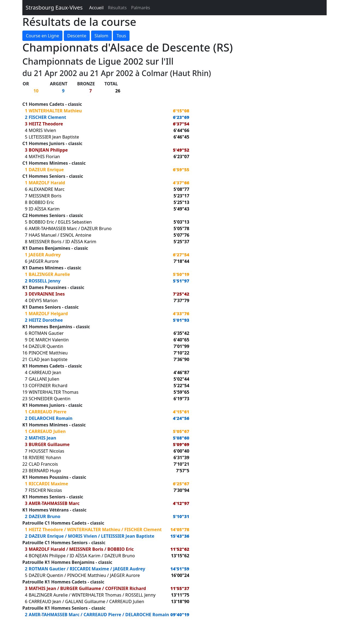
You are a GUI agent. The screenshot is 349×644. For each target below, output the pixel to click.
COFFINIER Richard (48, 386)
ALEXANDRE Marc (46, 189)
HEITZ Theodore (46, 124)
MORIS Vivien (42, 130)
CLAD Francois (43, 464)
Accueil (96, 8)
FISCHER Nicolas (45, 490)
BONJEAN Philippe (48, 150)
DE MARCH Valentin (49, 340)
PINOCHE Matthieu (48, 353)
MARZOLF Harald (47, 183)
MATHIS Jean (42, 438)
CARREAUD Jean (45, 372)
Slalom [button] (102, 36)
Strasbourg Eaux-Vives (54, 7)
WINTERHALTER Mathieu (55, 111)
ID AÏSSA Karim (44, 209)
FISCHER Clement (47, 117)
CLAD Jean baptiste (48, 359)
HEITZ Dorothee (46, 320)
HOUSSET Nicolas (46, 451)
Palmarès (141, 8)
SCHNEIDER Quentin (49, 399)
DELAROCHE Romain (50, 418)
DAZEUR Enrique (46, 170)
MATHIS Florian (44, 157)
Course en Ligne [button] (42, 36)
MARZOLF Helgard (48, 314)
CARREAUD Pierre (47, 412)
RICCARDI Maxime (48, 484)
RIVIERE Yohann (45, 458)
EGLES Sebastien (75, 222)
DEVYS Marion (43, 300)
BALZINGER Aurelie (49, 274)
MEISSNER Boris (45, 196)
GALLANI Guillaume (85, 601)
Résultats (117, 8)
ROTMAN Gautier (46, 333)
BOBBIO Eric (41, 202)
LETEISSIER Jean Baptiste (54, 137)
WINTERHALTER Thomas (53, 392)
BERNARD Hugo (45, 471)
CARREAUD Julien (47, 431)
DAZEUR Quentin (46, 346)
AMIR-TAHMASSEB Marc (53, 228)
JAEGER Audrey (45, 255)
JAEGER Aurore (44, 261)
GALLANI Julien (44, 379)
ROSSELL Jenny (45, 281)
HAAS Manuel (43, 235)
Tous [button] (121, 36)
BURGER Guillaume (49, 444)
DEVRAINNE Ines (47, 294)
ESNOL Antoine (76, 235)
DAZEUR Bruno (96, 228)
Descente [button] (77, 36)
